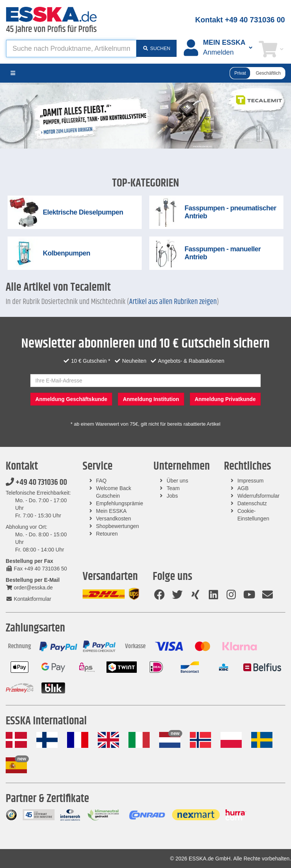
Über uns (178, 481)
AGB (243, 488)
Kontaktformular (28, 599)
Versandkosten (113, 519)
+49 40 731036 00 (36, 483)
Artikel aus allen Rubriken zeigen (173, 302)
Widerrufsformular (258, 496)
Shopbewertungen (117, 526)
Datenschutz (252, 503)
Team (173, 488)
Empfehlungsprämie (120, 503)
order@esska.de (29, 588)
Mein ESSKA (111, 511)
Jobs (172, 496)
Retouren (107, 534)
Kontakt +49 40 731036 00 (240, 20)
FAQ (101, 481)
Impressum (250, 481)
